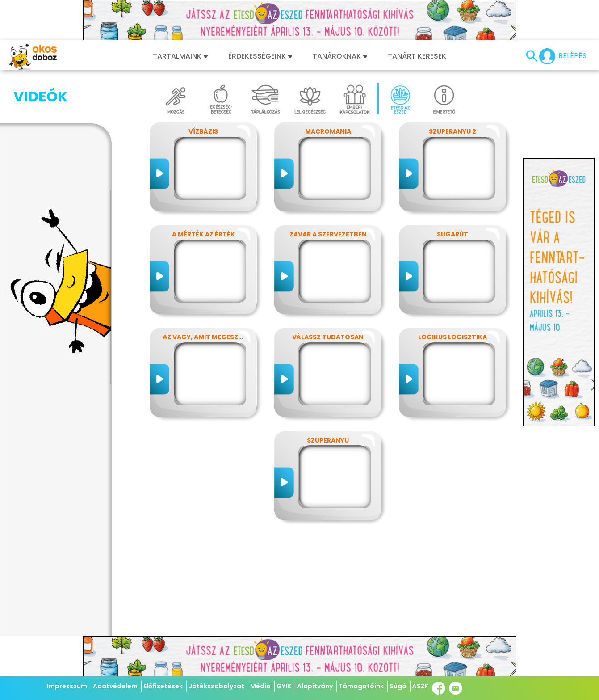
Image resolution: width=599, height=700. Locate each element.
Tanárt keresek (417, 56)
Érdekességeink (260, 56)
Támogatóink (361, 686)
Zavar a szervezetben (328, 234)
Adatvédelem (115, 686)
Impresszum (67, 686)
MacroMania (328, 131)
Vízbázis (203, 131)
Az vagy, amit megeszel (204, 337)
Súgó (398, 686)
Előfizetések (163, 686)
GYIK (284, 686)
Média (260, 686)
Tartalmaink (180, 56)
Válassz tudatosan (328, 337)
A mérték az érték (203, 234)
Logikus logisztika (452, 337)
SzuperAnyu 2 (452, 131)
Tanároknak (340, 56)
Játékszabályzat (216, 686)
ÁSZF (420, 686)
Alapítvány (315, 686)
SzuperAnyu (328, 440)
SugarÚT (452, 234)
